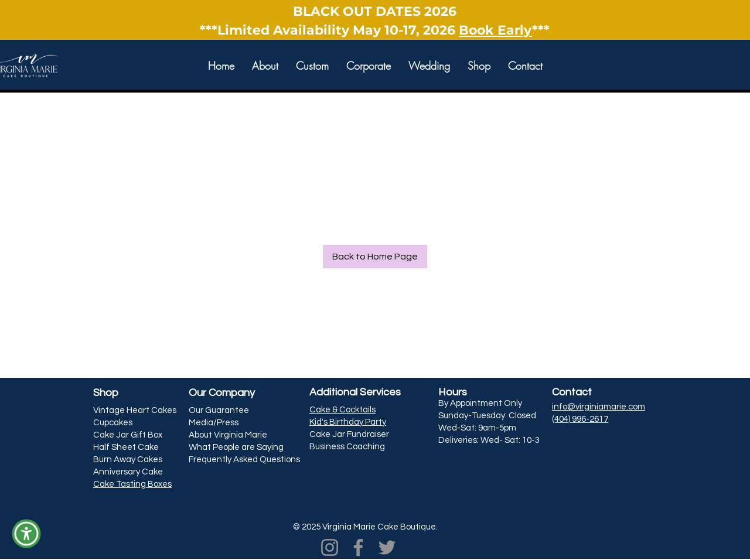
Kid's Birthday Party (348, 422)
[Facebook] (358, 547)
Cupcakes (113, 423)
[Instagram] (330, 547)
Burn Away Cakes (128, 460)
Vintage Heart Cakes (135, 410)
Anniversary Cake (128, 472)
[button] (265, 65)
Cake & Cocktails (342, 410)
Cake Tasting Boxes (132, 484)
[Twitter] (387, 547)
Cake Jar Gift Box (128, 435)
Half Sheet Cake (126, 447)
